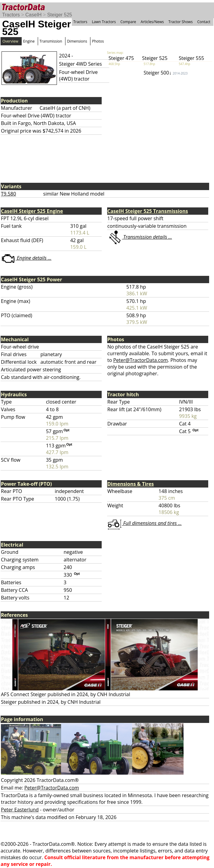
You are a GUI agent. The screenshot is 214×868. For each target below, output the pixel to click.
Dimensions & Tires (131, 484)
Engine (29, 41)
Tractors (11, 15)
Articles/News (152, 22)
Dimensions (77, 41)
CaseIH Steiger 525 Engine (32, 211)
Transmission (51, 41)
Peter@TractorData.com (140, 360)
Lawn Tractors (104, 22)
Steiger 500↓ (166, 73)
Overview (10, 41)
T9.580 (9, 194)
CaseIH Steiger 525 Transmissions (148, 211)
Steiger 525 (60, 15)
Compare (128, 22)
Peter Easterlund (20, 810)
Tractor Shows (181, 22)
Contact (204, 22)
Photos (98, 41)
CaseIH (33, 15)
